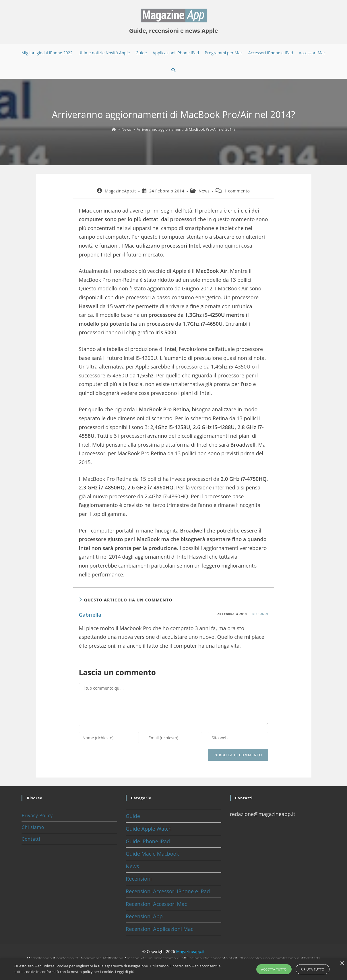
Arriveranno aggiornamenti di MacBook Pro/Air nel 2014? (186, 129)
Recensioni (139, 879)
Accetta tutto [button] (274, 969)
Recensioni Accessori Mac (156, 904)
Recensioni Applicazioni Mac (159, 929)
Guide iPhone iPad (148, 841)
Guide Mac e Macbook (152, 854)
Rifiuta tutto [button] (313, 969)
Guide (133, 816)
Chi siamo (33, 827)
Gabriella (90, 615)
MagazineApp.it (120, 191)
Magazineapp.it (190, 951)
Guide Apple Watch (149, 829)
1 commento (237, 191)
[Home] (114, 129)
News (204, 191)
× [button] (342, 963)
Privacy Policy (37, 815)
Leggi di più (125, 972)
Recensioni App (144, 916)
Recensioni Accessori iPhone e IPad (168, 891)
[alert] (173, 969)
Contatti (31, 839)
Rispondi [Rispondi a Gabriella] (260, 614)
